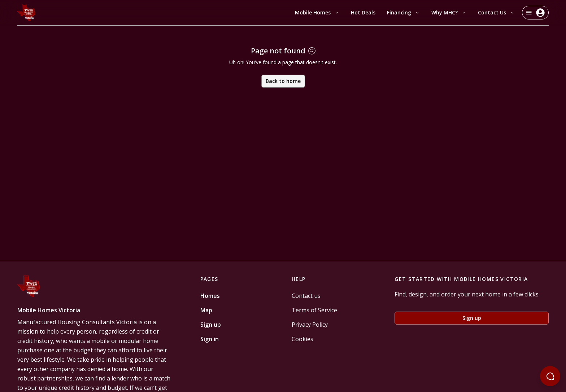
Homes (210, 296)
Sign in (210, 339)
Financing (403, 12)
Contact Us (496, 12)
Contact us (306, 296)
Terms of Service (314, 310)
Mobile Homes (317, 12)
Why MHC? (449, 12)
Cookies (302, 339)
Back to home (283, 81)
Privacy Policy (310, 325)
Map (206, 310)
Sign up (211, 325)
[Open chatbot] (550, 376)
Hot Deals (363, 12)
